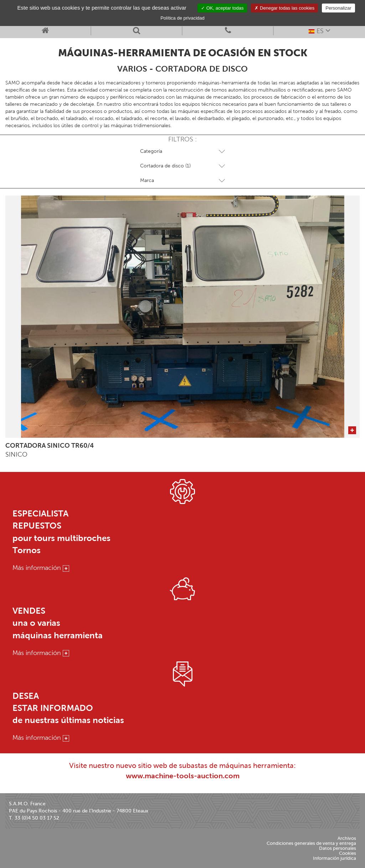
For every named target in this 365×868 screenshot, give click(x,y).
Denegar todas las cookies (284, 8)
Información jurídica (335, 858)
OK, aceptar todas (222, 8)
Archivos (347, 838)
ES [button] (319, 30)
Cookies (348, 853)
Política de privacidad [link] (182, 18)
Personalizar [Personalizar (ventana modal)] (338, 8)
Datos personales (338, 848)
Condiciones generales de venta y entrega (311, 843)
